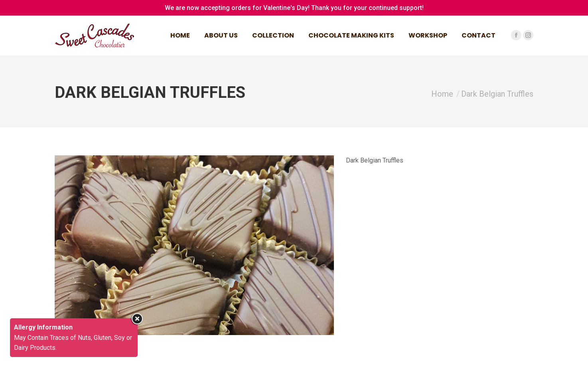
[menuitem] (180, 36)
